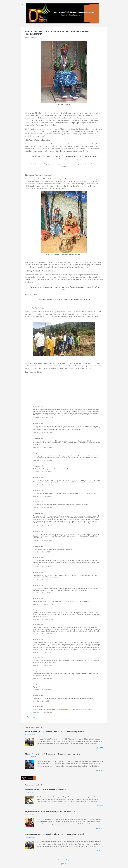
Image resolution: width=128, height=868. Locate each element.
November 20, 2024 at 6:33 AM (42, 508)
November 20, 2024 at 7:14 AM (42, 552)
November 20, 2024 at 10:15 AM (43, 604)
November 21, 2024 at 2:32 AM (42, 652)
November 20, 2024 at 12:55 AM (43, 418)
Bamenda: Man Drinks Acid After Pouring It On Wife (45, 789)
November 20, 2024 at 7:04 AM (42, 541)
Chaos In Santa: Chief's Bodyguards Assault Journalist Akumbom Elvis (53, 754)
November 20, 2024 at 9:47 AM (42, 593)
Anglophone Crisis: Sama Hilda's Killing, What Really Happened (50, 812)
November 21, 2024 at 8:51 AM (42, 701)
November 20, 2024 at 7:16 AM (42, 567)
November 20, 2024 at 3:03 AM (42, 433)
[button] (102, 32)
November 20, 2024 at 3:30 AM (42, 460)
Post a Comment (32, 717)
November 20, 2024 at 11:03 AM (43, 619)
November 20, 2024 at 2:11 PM (42, 634)
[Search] (106, 5)
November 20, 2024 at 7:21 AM (42, 580)
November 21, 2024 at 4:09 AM (42, 665)
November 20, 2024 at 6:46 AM (42, 526)
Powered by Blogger (64, 860)
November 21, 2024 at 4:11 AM (42, 678)
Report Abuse (64, 864)
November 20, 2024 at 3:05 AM (42, 447)
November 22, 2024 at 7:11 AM (42, 712)
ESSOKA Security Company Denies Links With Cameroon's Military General (55, 731)
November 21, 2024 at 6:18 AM (42, 690)
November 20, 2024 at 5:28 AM (42, 485)
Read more (99, 748)
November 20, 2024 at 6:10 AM (42, 496)
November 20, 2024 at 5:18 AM (42, 472)
